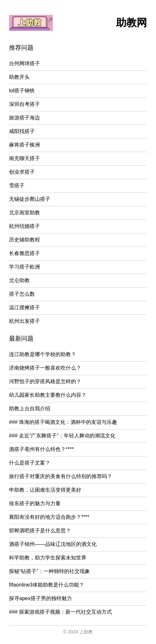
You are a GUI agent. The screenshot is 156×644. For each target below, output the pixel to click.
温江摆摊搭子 (24, 307)
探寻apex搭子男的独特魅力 (40, 598)
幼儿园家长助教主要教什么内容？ (48, 395)
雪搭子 (17, 185)
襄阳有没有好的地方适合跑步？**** (49, 517)
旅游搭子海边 (24, 118)
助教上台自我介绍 (30, 409)
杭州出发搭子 (24, 321)
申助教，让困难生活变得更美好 (45, 490)
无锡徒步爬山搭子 (30, 199)
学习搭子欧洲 (24, 267)
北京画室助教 (24, 213)
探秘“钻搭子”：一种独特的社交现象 (49, 571)
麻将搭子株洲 (24, 145)
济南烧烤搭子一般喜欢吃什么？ (45, 368)
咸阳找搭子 (22, 131)
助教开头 (19, 77)
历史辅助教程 (24, 240)
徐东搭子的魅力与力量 (35, 503)
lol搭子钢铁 (22, 91)
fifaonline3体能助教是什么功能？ (47, 585)
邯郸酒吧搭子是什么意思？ (40, 531)
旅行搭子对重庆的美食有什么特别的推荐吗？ (61, 476)
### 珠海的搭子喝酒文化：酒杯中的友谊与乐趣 (63, 422)
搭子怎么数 (22, 294)
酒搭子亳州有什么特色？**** (41, 449)
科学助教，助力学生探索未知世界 (48, 558)
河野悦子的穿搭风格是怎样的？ (45, 381)
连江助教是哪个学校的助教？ (43, 354)
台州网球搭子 (24, 63)
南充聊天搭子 (24, 158)
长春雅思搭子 (24, 253)
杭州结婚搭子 (24, 226)
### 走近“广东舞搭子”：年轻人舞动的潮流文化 (62, 436)
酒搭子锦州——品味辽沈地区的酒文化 (53, 544)
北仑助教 (19, 280)
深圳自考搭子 (24, 104)
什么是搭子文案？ (30, 463)
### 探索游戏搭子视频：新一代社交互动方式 (60, 612)
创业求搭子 (22, 172)
